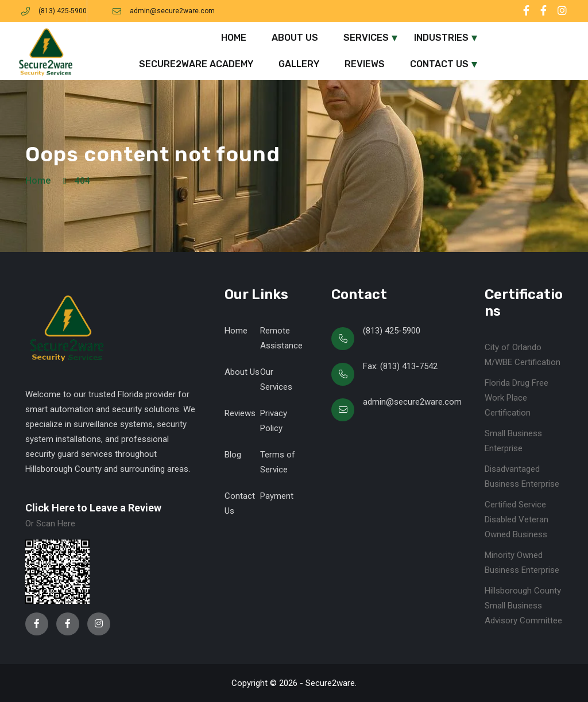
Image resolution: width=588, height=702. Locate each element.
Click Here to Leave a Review (93, 508)
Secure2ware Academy (196, 64)
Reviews (365, 64)
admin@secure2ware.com (172, 11)
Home (234, 38)
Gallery (299, 64)
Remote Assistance (281, 338)
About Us (295, 38)
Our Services (276, 379)
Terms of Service (278, 462)
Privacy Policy (274, 421)
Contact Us (439, 64)
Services (366, 38)
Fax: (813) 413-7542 (400, 366)
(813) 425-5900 (63, 11)
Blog (233, 455)
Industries (441, 38)
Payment (277, 496)
